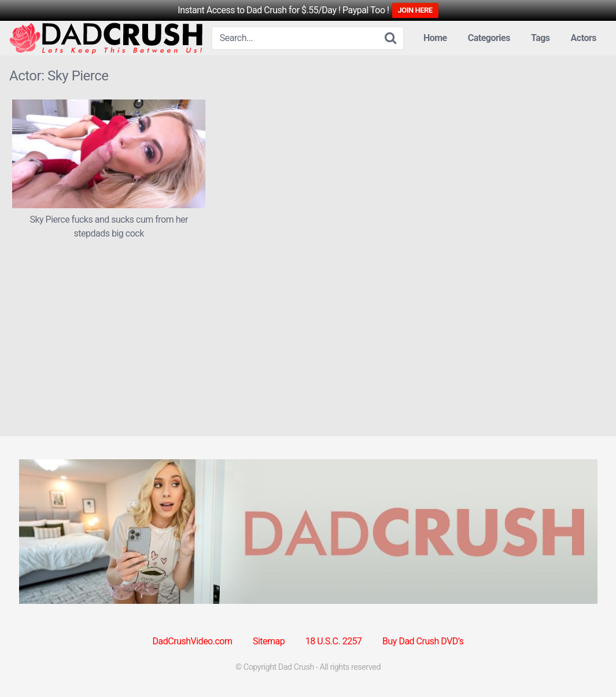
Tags (541, 38)
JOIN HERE (415, 10)
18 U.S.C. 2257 (334, 641)
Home (435, 38)
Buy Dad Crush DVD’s (423, 641)
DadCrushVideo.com (193, 641)
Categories (489, 38)
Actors (584, 38)
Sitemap (269, 641)
